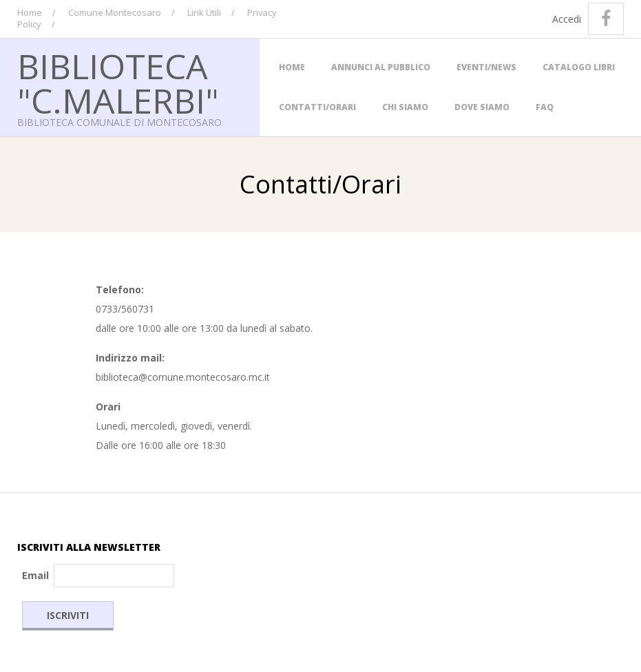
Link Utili (204, 12)
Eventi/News (486, 67)
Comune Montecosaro (115, 12)
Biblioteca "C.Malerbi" (118, 83)
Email (35, 575)
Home (30, 12)
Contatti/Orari (317, 107)
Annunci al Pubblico (381, 67)
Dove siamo (482, 107)
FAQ (545, 107)
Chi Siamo (405, 107)
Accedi (567, 19)
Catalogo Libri (579, 67)
